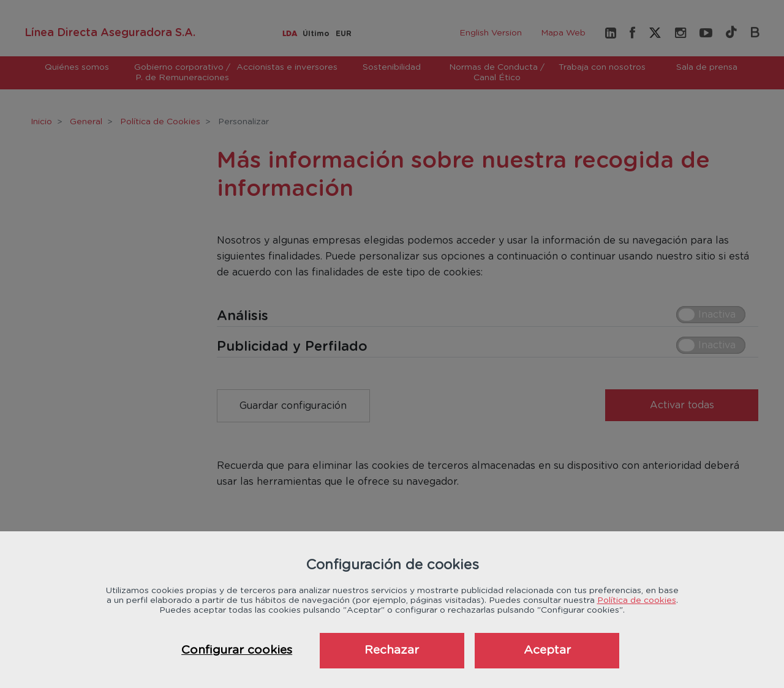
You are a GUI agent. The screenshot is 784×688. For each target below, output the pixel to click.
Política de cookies (637, 600)
